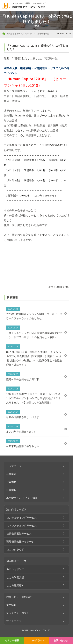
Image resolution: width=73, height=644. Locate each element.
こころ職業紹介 (15, 585)
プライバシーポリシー (19, 613)
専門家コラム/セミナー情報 (22, 498)
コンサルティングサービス (22, 517)
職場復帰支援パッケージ (20, 541)
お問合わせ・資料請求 (19, 597)
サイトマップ (14, 621)
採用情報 (11, 605)
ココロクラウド (36, 640)
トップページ (14, 466)
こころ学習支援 (15, 577)
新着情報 (11, 490)
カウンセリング (15, 569)
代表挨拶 (11, 482)
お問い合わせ (61, 640)
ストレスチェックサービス (22, 525)
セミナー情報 (12, 640)
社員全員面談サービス (19, 533)
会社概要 (11, 474)
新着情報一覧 (43, 34)
